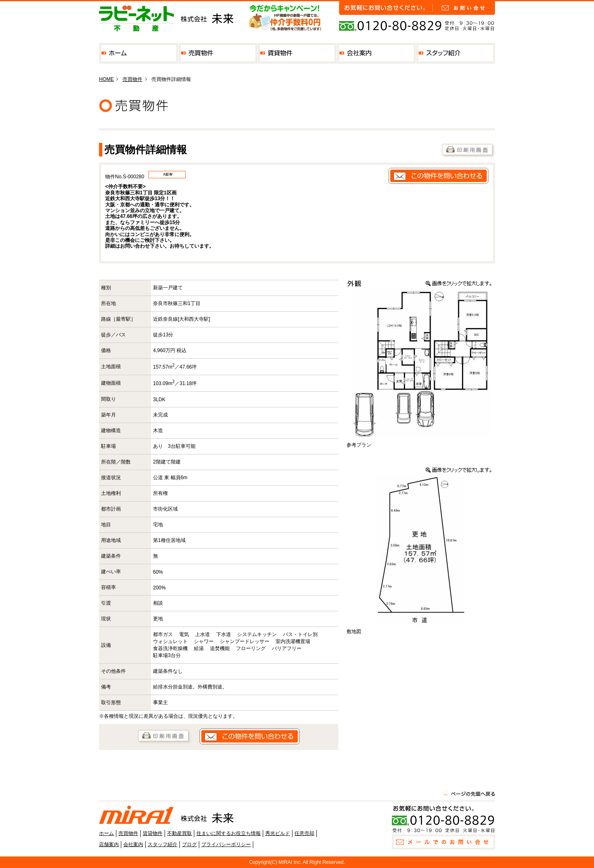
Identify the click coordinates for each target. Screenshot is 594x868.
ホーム (139, 53)
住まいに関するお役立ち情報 (229, 833)
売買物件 (218, 53)
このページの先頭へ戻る (469, 794)
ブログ (189, 844)
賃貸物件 (297, 53)
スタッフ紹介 (456, 53)
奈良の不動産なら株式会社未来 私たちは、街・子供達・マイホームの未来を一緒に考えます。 (167, 18)
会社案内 (376, 53)
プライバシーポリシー (226, 844)
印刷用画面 (468, 150)
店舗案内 (109, 844)
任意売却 (304, 833)
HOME (106, 79)
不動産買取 (179, 833)
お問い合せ (464, 8)
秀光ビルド (278, 833)
